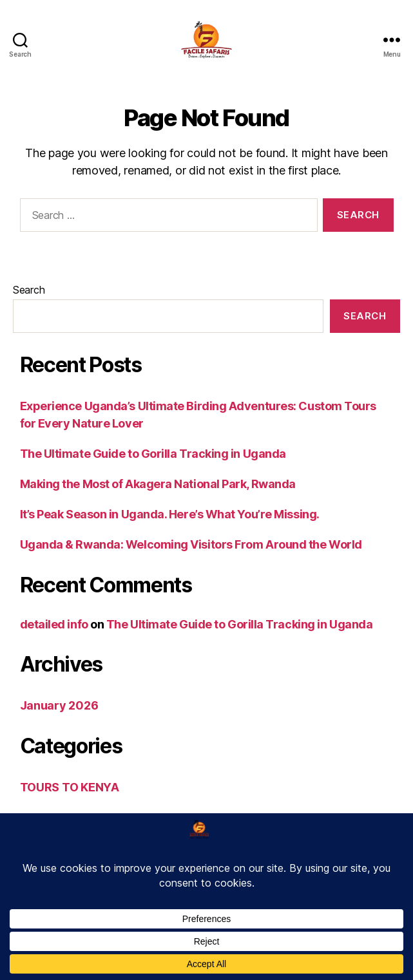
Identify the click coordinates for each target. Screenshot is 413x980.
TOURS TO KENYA (70, 787)
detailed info (54, 624)
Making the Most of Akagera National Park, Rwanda (158, 484)
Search (29, 290)
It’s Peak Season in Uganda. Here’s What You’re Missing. (170, 514)
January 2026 (59, 705)
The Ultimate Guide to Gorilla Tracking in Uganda (153, 454)
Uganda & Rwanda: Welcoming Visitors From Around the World (191, 544)
